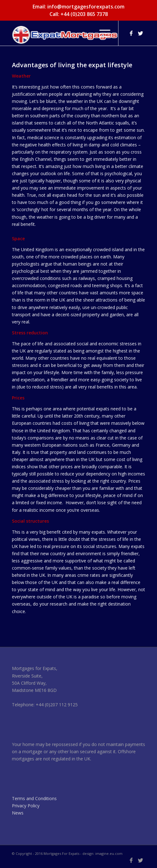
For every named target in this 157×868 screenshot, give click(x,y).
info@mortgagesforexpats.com (86, 7)
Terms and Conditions (34, 798)
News (18, 813)
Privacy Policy (26, 806)
